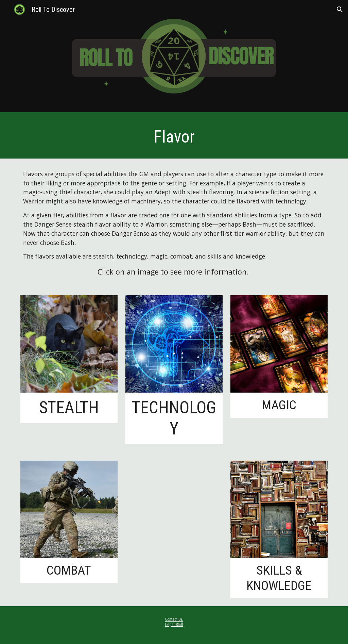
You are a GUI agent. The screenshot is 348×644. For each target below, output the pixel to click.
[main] (174, 137)
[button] (340, 10)
